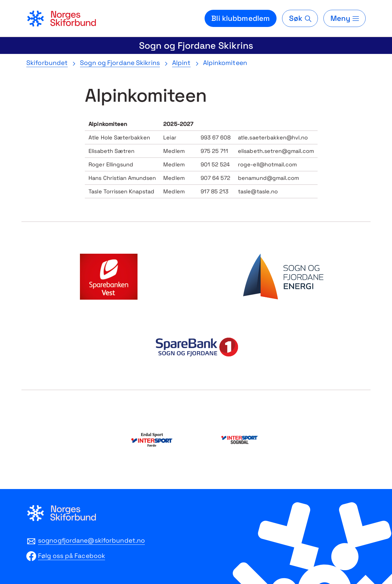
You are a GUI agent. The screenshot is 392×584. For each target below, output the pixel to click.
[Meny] (345, 18)
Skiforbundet (47, 63)
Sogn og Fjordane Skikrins (196, 46)
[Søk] (300, 18)
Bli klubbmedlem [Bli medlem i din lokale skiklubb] (241, 18)
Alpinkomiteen (225, 63)
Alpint (181, 63)
